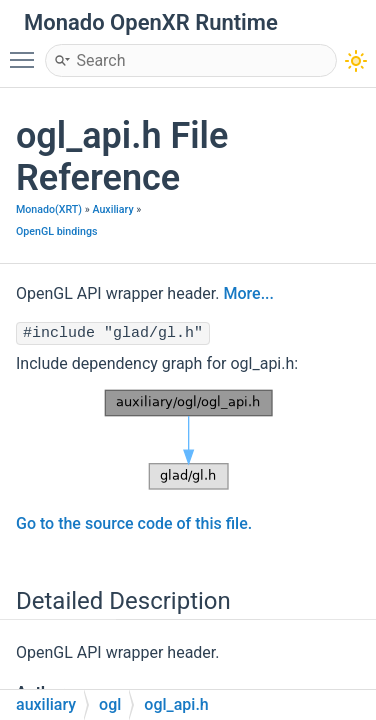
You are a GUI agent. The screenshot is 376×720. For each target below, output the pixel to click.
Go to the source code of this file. (134, 523)
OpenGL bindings (56, 231)
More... (248, 293)
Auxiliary (112, 209)
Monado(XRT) (49, 209)
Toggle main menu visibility (27, 51)
